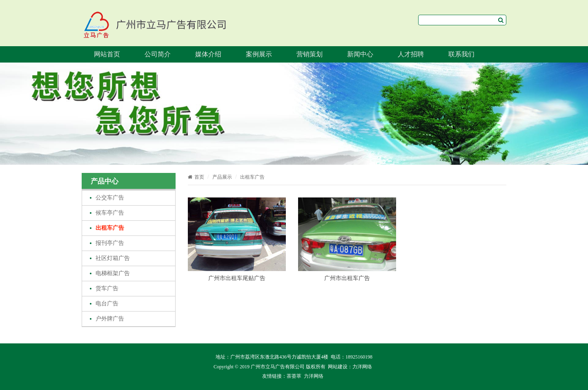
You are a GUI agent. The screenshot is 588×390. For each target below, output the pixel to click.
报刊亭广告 (110, 243)
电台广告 (107, 304)
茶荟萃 (294, 376)
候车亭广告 (110, 213)
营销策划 (310, 54)
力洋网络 (362, 367)
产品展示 (222, 177)
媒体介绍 (208, 54)
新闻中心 (360, 54)
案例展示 (259, 54)
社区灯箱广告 (113, 258)
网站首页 (107, 54)
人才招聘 (411, 54)
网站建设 (338, 367)
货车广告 (107, 288)
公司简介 (158, 54)
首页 (196, 177)
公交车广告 (110, 198)
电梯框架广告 (113, 273)
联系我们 (461, 54)
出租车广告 (110, 228)
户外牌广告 (110, 319)
